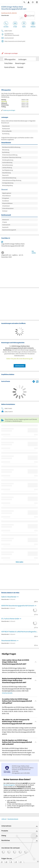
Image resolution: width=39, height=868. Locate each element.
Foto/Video (8, 63)
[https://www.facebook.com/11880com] (3, 863)
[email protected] (7, 693)
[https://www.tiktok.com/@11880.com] (13, 863)
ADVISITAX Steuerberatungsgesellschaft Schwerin (18, 606)
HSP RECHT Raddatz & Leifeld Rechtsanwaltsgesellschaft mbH (19, 632)
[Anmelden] (29, 2)
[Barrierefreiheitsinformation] (33, 2)
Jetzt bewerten (20, 366)
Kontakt (20, 67)
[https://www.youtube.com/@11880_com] (22, 863)
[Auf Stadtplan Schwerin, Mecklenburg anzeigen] (37, 381)
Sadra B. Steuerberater (9, 597)
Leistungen (22, 59)
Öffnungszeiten (10, 59)
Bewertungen (20, 63)
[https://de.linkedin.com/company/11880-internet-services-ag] (18, 863)
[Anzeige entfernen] (38, 862)
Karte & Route (10, 67)
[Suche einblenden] (24, 2)
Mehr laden (19, 562)
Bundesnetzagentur (9, 785)
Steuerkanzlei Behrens (9, 640)
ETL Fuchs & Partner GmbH (10, 619)
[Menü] (37, 2)
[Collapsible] (36, 662)
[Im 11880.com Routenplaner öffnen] (34, 381)
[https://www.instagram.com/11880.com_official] (8, 863)
